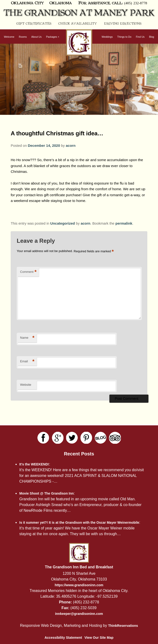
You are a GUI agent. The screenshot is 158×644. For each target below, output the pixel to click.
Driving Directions (123, 24)
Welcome (9, 37)
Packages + (53, 37)
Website (26, 385)
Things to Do (124, 37)
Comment (28, 272)
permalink (124, 223)
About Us (36, 37)
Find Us (140, 37)
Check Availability (78, 24)
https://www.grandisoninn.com (79, 585)
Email (27, 362)
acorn (71, 145)
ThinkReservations (123, 626)
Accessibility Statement (63, 638)
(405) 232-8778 (136, 3)
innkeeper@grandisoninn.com (79, 614)
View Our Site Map (99, 638)
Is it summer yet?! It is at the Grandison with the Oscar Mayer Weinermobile (79, 523)
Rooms (23, 37)
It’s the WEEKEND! (34, 464)
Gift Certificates (34, 24)
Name (27, 338)
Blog (151, 37)
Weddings (107, 37)
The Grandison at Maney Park (79, 13)
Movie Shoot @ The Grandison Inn (46, 493)
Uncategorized (63, 223)
